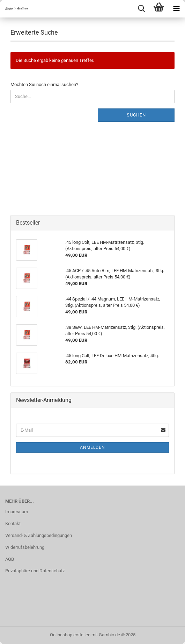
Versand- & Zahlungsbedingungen (39, 535)
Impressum (17, 512)
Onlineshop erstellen (70, 635)
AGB (10, 559)
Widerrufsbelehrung (25, 547)
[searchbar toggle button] (141, 9)
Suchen (136, 115)
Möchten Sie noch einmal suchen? (44, 84)
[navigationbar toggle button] (176, 9)
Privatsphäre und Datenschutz (35, 571)
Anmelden (92, 447)
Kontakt (13, 523)
